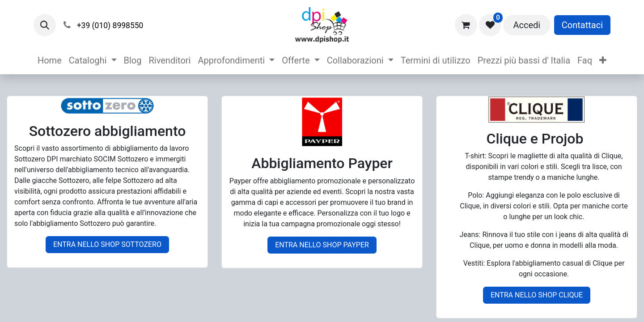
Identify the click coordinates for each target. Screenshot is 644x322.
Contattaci (582, 25)
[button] (45, 25)
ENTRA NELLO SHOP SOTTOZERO (107, 244)
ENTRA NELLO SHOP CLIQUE (537, 295)
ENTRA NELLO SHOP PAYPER (322, 245)
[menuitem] (50, 60)
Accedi (527, 25)
